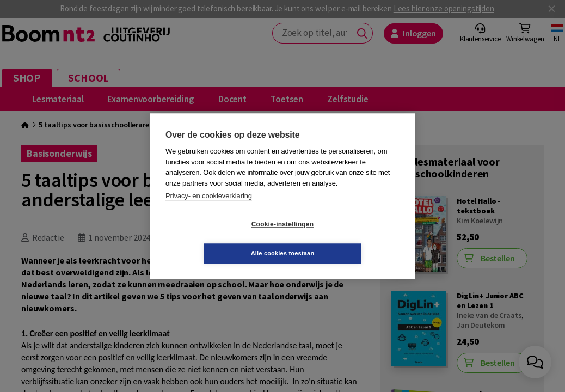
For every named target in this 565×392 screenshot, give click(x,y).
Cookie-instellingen (218, 239)
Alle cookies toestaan (348, 238)
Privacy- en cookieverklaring (209, 210)
